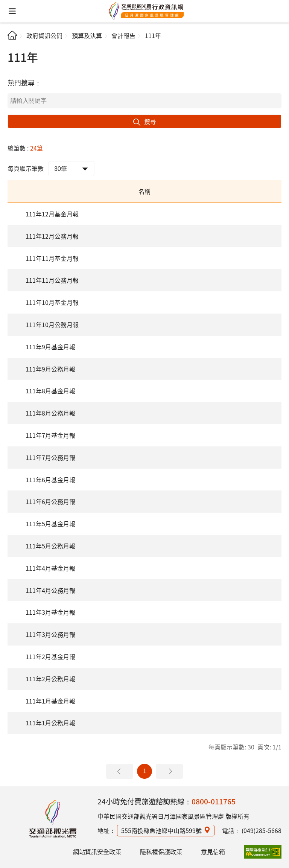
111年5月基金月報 (50, 524)
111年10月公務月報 (52, 324)
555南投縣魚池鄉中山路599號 (161, 830)
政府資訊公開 (44, 35)
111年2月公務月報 (50, 679)
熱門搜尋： (24, 82)
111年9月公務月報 (50, 369)
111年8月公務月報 (50, 413)
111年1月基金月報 (50, 701)
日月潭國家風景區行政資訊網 (53, 819)
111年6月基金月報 (50, 480)
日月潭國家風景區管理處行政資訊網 (146, 11)
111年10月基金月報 (52, 302)
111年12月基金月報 (52, 214)
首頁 (12, 35)
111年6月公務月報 (50, 501)
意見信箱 (213, 851)
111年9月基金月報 (50, 347)
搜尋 (150, 121)
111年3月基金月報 (50, 612)
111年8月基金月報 (50, 391)
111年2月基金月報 (50, 656)
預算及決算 (87, 35)
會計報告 (123, 35)
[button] (12, 11)
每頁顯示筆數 (26, 168)
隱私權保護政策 (161, 851)
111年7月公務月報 (50, 457)
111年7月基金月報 (50, 435)
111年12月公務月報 (52, 236)
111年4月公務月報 (50, 590)
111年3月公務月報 (50, 634)
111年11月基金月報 (52, 258)
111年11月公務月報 (52, 280)
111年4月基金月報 (50, 568)
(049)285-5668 (262, 830)
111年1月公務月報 (50, 723)
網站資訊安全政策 (97, 851)
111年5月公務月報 (50, 546)
